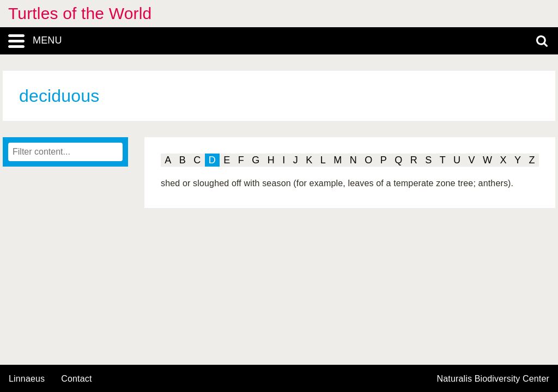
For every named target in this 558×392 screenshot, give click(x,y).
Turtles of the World (80, 13)
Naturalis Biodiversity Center (493, 379)
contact (76, 379)
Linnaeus (27, 379)
